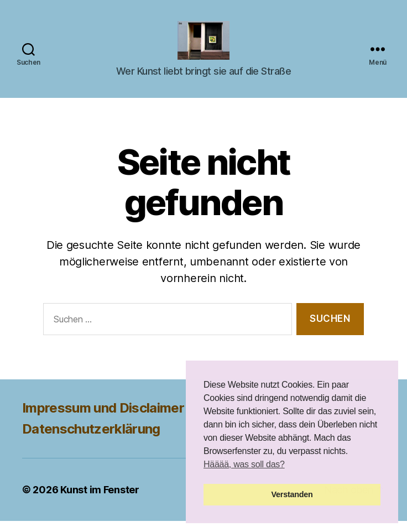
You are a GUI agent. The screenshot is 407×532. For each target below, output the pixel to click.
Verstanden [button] (292, 494)
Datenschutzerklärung (91, 440)
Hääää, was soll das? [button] (244, 464)
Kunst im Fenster (100, 501)
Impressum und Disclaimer (103, 419)
